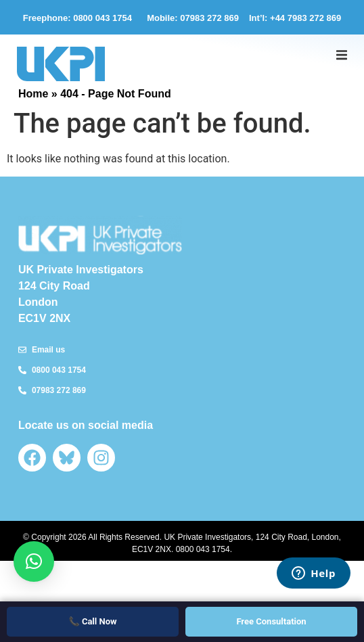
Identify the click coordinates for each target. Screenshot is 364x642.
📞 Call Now (92, 621)
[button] (342, 55)
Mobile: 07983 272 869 (193, 18)
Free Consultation (271, 621)
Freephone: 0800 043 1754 (80, 18)
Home (33, 94)
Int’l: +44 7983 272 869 (295, 18)
